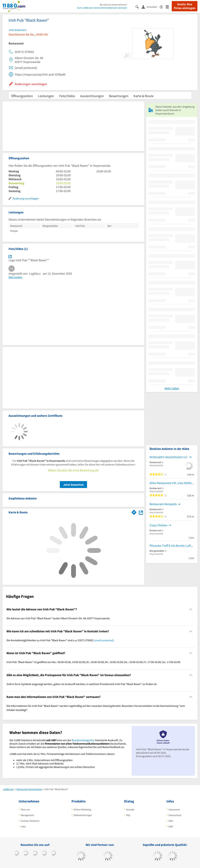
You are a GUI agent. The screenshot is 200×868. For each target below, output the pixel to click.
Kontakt (130, 809)
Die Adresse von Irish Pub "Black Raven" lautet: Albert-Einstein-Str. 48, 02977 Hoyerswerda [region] (58, 618)
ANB (171, 826)
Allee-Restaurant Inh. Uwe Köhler (171, 483)
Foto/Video (67, 96)
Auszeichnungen (92, 96)
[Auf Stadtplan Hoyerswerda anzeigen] (141, 512)
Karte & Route (144, 96)
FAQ (128, 815)
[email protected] (104, 640)
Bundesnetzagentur (83, 740)
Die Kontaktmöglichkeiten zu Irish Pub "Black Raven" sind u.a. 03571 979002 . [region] (60, 640)
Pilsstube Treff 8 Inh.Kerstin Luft (170, 546)
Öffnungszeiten (22, 96)
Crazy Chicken (158, 525)
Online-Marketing (82, 809)
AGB (171, 821)
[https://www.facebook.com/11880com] (17, 853)
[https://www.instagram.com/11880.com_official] (35, 853)
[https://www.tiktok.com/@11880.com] (26, 853)
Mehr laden (172, 388)
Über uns (25, 809)
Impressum (174, 809)
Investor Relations (30, 821)
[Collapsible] (191, 609)
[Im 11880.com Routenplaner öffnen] (134, 512)
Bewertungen (119, 96)
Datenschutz (175, 815)
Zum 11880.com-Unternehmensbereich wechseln (102, 8)
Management (27, 815)
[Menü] (169, 7)
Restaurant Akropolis (163, 504)
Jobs (23, 826)
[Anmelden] (151, 7)
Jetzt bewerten (73, 485)
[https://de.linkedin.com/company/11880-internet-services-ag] (54, 853)
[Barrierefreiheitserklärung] (163, 7)
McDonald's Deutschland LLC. (169, 457)
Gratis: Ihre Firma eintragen (185, 6)
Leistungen (46, 96)
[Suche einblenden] (139, 7)
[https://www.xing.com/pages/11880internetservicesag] (44, 853)
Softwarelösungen (83, 815)
